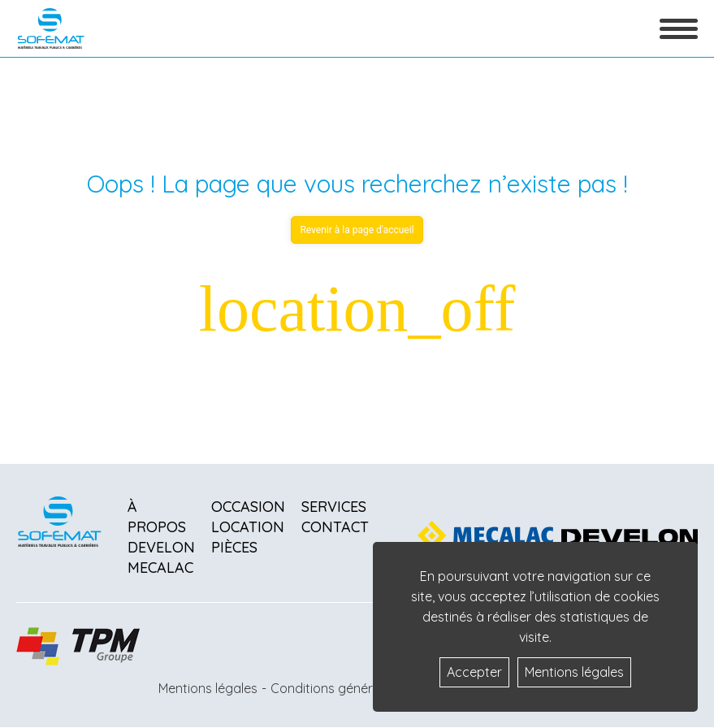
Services (334, 507)
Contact (335, 527)
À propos (157, 517)
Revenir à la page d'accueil (357, 230)
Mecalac (160, 568)
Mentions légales (208, 688)
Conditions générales (334, 688)
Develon (161, 547)
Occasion (248, 507)
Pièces (234, 547)
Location (248, 527)
